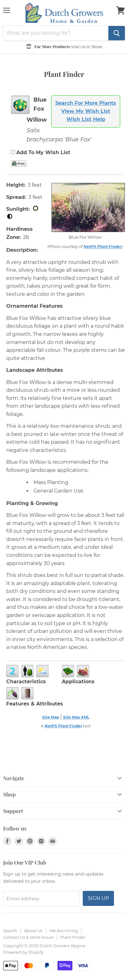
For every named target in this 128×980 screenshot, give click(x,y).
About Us (33, 931)
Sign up (98, 898)
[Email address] (41, 899)
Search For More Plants (86, 103)
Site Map (51, 717)
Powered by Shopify (23, 952)
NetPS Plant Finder (103, 247)
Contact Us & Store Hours (28, 937)
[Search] (56, 33)
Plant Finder (73, 937)
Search (10, 931)
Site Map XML (76, 717)
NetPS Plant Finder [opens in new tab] (63, 726)
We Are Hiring (64, 931)
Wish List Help (86, 119)
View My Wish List (86, 111)
